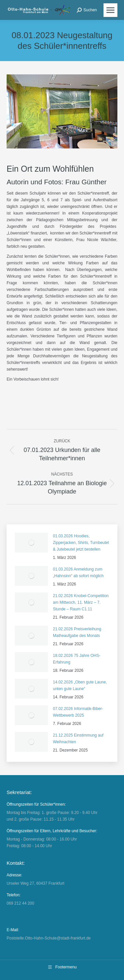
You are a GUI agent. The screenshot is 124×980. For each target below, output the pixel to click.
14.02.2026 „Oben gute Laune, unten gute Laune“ (80, 685)
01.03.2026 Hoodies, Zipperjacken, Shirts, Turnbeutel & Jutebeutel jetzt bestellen (81, 543)
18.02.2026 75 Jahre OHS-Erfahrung (77, 659)
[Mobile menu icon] (110, 10)
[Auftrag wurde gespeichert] (31, 543)
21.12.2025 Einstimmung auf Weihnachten (78, 739)
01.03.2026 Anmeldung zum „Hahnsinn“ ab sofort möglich (78, 573)
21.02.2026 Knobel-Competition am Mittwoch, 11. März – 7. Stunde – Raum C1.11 (81, 602)
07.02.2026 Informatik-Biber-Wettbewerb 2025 (78, 712)
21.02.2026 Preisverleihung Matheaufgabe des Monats (77, 632)
